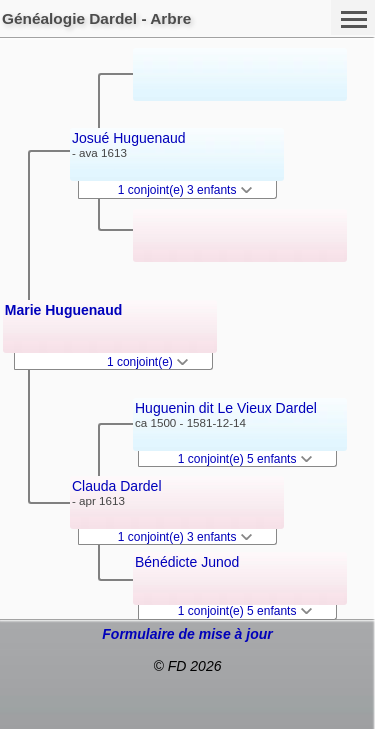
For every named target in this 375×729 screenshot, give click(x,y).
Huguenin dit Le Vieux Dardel (226, 408)
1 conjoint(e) (147, 362)
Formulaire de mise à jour (187, 634)
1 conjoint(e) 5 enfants (245, 459)
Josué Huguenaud (129, 138)
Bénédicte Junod (187, 562)
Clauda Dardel (117, 486)
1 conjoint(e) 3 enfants (185, 190)
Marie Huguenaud (63, 310)
